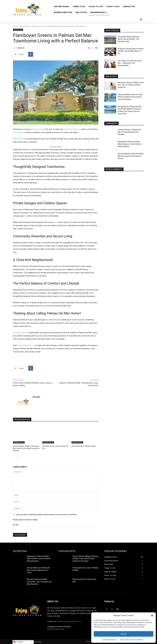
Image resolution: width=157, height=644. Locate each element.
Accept (124, 634)
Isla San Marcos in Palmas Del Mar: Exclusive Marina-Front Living (38, 570)
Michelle (21, 48)
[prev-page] (15, 456)
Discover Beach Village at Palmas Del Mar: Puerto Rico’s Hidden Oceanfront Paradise (26, 448)
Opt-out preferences (109, 639)
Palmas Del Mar (38, 129)
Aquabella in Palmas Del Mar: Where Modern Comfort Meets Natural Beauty (130, 144)
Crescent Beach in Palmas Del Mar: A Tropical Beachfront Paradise (129, 132)
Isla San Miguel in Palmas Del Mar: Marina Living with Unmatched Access (131, 156)
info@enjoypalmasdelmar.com (69, 621)
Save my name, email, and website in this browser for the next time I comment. (46, 515)
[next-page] (18, 456)
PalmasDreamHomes (72, 129)
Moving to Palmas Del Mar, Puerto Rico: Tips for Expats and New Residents (131, 85)
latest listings (18, 132)
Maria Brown (18, 139)
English (18, 642)
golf (55, 222)
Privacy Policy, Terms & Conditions (132, 639)
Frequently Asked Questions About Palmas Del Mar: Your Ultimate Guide (129, 39)
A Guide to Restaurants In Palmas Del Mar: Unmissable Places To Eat (131, 51)
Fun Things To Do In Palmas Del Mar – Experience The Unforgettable (130, 63)
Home (15, 26)
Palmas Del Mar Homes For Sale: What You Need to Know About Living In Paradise (130, 97)
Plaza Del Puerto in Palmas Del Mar (84, 446)
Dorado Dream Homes (56, 629)
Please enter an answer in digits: (25, 520)
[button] (152, 616)
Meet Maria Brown (20, 333)
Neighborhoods (24, 26)
